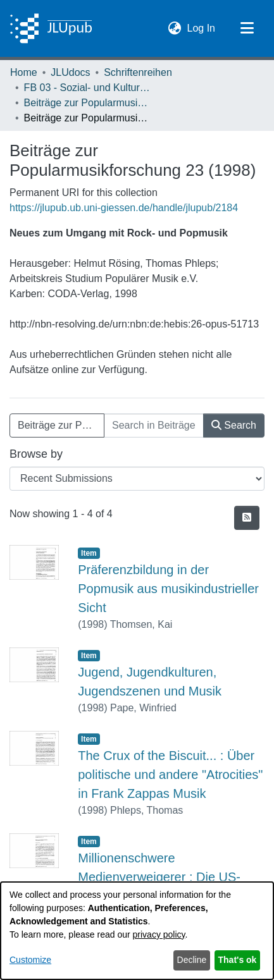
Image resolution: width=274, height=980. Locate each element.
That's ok (238, 960)
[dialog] (137, 931)
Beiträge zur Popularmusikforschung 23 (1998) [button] (61, 425)
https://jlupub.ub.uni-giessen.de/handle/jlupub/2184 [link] (124, 208)
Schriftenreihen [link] (138, 72)
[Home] (51, 28)
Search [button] (234, 425)
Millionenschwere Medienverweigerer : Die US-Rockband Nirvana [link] (159, 877)
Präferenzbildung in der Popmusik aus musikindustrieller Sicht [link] (168, 589)
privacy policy (159, 934)
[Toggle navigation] (247, 28)
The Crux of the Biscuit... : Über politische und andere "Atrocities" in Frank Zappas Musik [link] (170, 775)
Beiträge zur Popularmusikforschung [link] (87, 103)
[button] (175, 28)
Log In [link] (202, 27)
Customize (30, 960)
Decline (192, 960)
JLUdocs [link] (70, 72)
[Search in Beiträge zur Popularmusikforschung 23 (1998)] (154, 426)
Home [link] (24, 72)
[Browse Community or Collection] (137, 479)
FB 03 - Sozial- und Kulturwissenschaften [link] (87, 88)
